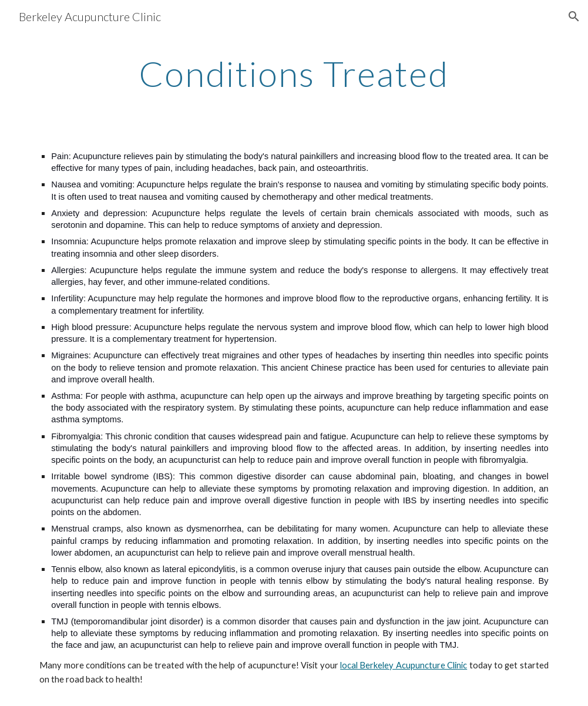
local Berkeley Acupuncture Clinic (404, 665)
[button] (574, 16)
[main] (294, 73)
